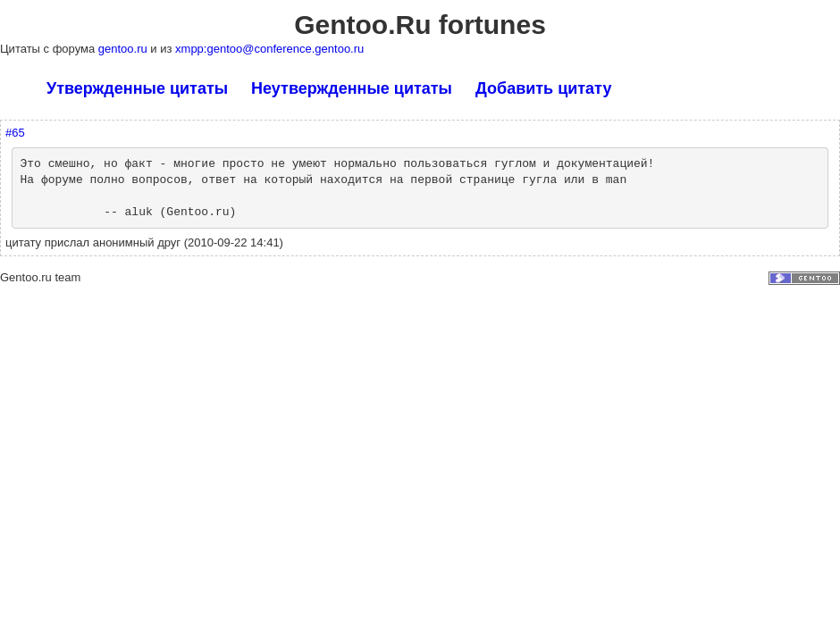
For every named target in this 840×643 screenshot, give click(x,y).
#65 (15, 133)
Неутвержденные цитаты (352, 88)
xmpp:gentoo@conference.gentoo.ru (269, 49)
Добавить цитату (543, 88)
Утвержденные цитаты (137, 88)
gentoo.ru (125, 49)
